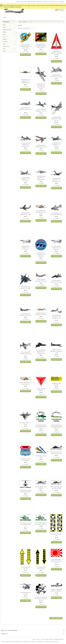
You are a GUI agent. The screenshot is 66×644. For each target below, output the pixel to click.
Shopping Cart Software (43, 642)
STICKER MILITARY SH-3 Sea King (25, 593)
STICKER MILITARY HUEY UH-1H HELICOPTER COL (41, 524)
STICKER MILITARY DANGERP (41, 390)
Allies (4, 25)
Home (18, 2)
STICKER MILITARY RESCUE (25, 568)
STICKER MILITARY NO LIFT (56, 535)
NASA (4, 34)
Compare (26, 52)
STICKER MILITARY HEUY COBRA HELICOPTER (25, 491)
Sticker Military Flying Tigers (41, 457)
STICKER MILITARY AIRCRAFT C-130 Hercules (56, 145)
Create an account (53, 2)
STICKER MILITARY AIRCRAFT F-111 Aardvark (25, 248)
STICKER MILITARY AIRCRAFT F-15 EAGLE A (41, 280)
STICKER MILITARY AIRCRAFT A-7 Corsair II (56, 76)
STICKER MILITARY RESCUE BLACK (41, 568)
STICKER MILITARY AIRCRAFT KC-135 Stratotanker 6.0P (56, 317)
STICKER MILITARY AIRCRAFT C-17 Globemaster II (41, 178)
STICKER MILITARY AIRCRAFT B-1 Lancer (41, 110)
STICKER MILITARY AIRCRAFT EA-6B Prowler (56, 214)
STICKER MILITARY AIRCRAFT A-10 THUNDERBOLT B (25, 81)
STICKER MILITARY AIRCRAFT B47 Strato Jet (41, 146)
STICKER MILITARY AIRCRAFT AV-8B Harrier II (25, 109)
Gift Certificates (32, 2)
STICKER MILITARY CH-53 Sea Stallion (25, 384)
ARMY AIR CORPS (7, 30)
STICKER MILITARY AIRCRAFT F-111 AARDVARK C (41, 254)
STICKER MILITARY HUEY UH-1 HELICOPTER (56, 488)
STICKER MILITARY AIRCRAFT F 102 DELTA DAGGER (56, 53)
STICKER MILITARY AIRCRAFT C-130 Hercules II (25, 179)
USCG (4, 51)
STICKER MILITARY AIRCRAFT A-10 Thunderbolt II (41, 85)
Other (4, 37)
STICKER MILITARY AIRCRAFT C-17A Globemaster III (56, 180)
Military (25, 22)
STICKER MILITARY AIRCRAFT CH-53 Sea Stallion (41, 212)
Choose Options (25, 55)
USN (4, 44)
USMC (4, 27)
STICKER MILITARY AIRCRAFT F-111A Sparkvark (56, 248)
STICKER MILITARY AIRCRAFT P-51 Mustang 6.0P (25, 354)
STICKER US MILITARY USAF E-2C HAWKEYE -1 (56, 590)
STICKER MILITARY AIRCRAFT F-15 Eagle (25, 288)
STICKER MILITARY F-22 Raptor (25, 424)
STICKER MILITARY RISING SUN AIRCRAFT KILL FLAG (56, 561)
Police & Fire (6, 46)
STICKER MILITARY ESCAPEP (56, 384)
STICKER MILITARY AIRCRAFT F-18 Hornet (41, 314)
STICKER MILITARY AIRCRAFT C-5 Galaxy (25, 214)
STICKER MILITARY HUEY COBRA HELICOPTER (56, 453)
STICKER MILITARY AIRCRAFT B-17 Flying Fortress (56, 119)
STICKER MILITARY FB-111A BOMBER (25, 460)
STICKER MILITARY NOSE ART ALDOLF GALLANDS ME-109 (41, 599)
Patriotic (5, 39)
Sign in (45, 2)
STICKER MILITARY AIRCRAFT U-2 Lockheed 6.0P (56, 351)
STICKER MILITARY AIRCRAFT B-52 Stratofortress (25, 145)
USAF (4, 49)
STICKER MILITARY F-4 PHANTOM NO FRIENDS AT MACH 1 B (56, 427)
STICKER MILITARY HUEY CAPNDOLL (41, 487)
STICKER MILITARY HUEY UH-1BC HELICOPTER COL (25, 525)
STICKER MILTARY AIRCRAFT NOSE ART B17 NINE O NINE (25, 46)
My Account (24, 2)
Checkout (62, 2)
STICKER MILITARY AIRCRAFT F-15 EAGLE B (56, 281)
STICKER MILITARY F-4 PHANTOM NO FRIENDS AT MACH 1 (41, 427)
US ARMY (5, 42)
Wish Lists (40, 2)
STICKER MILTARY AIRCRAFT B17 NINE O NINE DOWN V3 (41, 46)
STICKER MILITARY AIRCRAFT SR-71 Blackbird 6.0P (41, 352)
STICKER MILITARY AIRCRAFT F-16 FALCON (25, 315)
